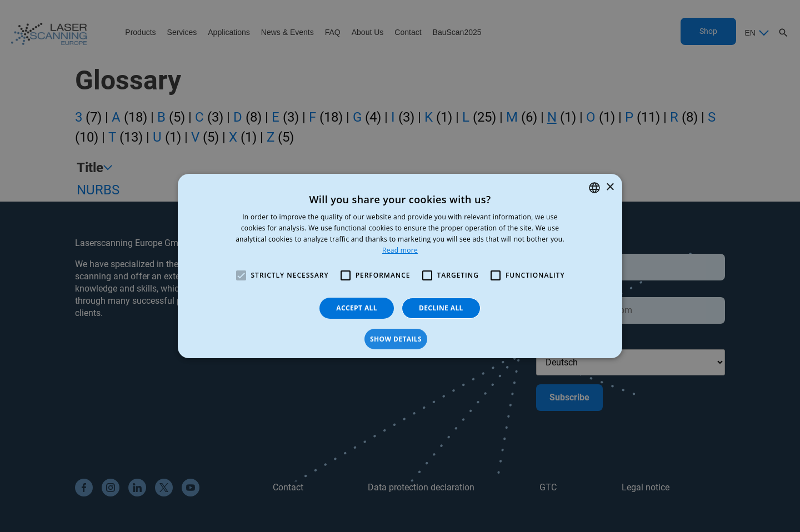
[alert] (400, 266)
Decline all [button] (441, 308)
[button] (400, 339)
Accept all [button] (357, 308)
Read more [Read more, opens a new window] (400, 250)
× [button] (610, 187)
